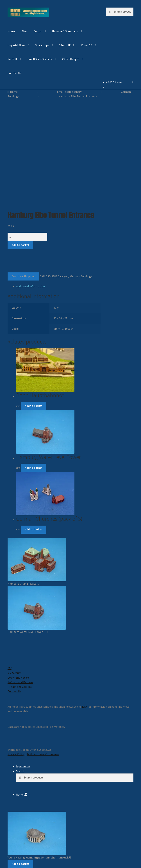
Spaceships (42, 45)
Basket (21, 794)
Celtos (38, 31)
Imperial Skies (16, 45)
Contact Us (14, 73)
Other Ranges (71, 59)
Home (11, 31)
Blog (24, 31)
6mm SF (12, 59)
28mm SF (65, 45)
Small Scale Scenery (40, 59)
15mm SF (86, 45)
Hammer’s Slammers (65, 31)
